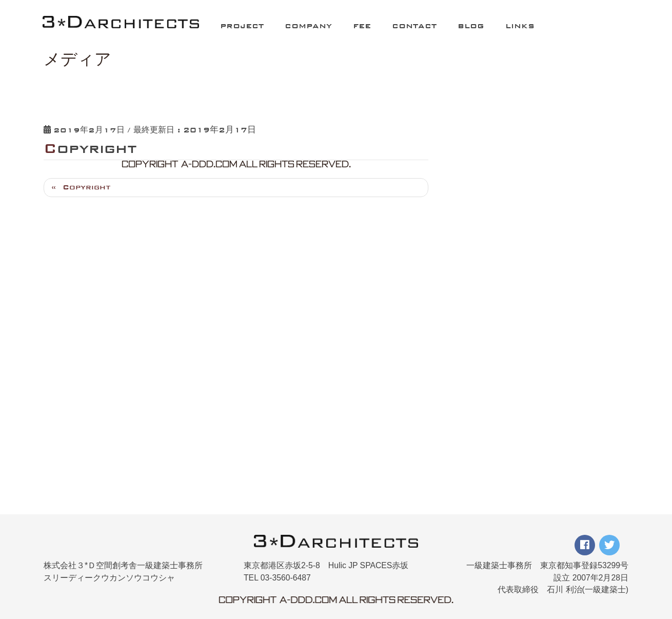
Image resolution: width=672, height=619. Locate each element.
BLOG (471, 26)
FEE (362, 26)
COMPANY (308, 26)
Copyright (87, 187)
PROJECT (242, 26)
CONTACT (414, 26)
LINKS (520, 26)
